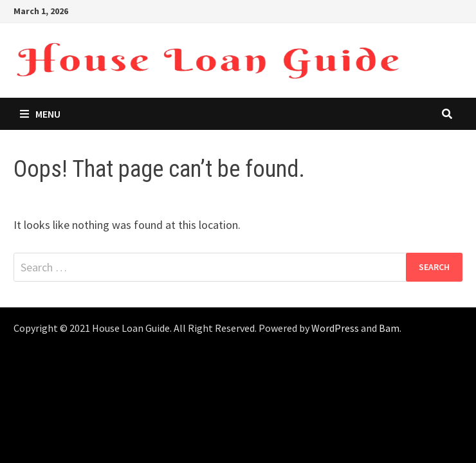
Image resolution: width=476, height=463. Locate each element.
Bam (389, 328)
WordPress (335, 328)
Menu (40, 114)
